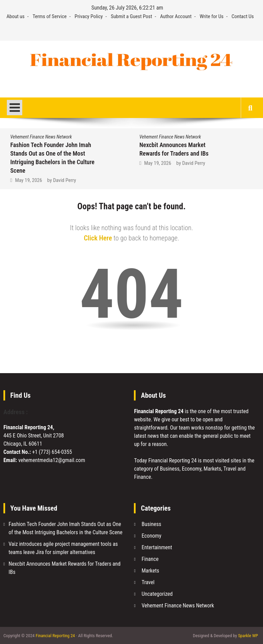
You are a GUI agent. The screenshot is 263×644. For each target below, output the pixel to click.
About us (16, 16)
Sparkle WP (248, 636)
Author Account (176, 16)
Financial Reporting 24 (55, 636)
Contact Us (243, 16)
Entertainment (157, 547)
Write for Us (212, 16)
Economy (151, 536)
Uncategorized (157, 594)
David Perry (65, 180)
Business (151, 524)
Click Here (98, 238)
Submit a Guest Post (132, 16)
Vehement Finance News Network (41, 137)
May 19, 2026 (29, 180)
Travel (148, 582)
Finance (150, 559)
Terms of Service (49, 16)
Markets (150, 571)
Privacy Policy (89, 16)
